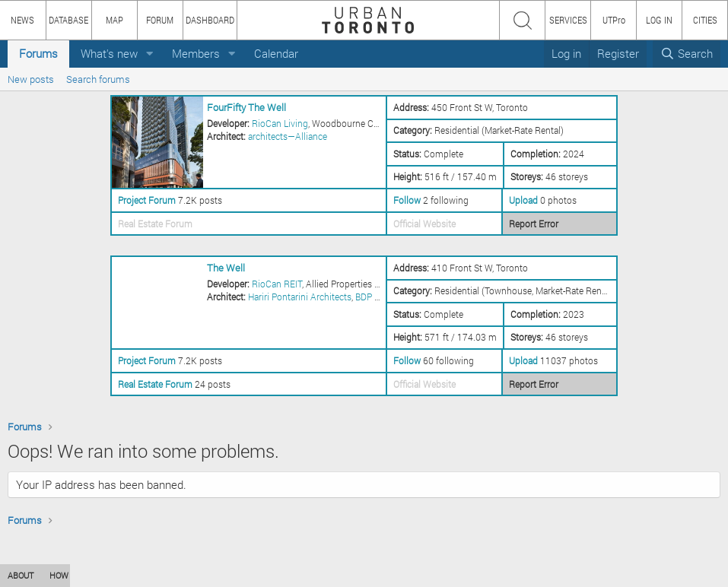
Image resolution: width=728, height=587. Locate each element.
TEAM (179, 575)
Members (196, 53)
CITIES (705, 20)
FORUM (160, 20)
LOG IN (659, 20)
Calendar (276, 53)
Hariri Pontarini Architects (300, 297)
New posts (31, 79)
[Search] (687, 54)
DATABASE (68, 20)
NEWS (22, 20)
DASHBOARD (210, 20)
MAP (114, 20)
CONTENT (133, 575)
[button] (150, 54)
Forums (38, 53)
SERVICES (568, 20)
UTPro (614, 20)
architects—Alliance (288, 136)
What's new (109, 53)
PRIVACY (223, 575)
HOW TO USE (74, 575)
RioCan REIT (277, 284)
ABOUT (21, 575)
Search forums (98, 79)
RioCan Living (280, 123)
